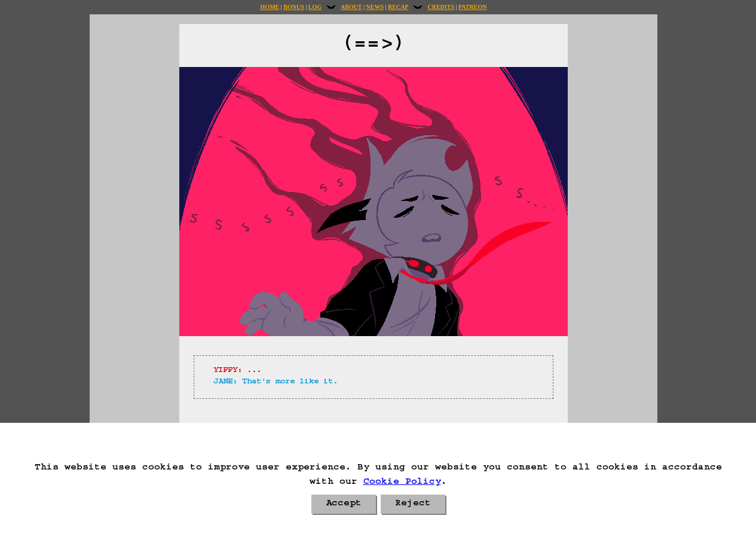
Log (315, 7)
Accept (344, 504)
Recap (398, 7)
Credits (440, 7)
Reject (413, 504)
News (375, 7)
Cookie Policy (402, 483)
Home (270, 7)
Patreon (472, 7)
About (351, 7)
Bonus (293, 7)
